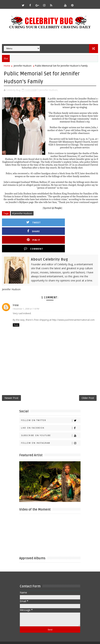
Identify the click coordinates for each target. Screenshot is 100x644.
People (58, 208)
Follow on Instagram (51, 427)
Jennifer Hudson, (49, 90)
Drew (16, 287)
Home (7, 66)
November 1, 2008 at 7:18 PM (28, 291)
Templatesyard (38, 632)
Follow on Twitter (51, 405)
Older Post (88, 382)
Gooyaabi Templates (80, 632)
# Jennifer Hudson (22, 213)
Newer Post (11, 382)
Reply (16, 307)
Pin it (28, 231)
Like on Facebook (51, 412)
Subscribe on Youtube (51, 420)
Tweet (28, 222)
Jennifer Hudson (23, 66)
